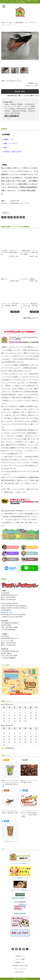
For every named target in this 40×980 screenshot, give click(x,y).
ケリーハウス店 (29, 23)
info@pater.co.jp (7, 612)
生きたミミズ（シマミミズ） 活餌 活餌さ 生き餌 (29, 781)
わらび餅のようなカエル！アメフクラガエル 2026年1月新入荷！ (10, 253)
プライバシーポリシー (20, 969)
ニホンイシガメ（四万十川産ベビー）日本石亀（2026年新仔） (10, 306)
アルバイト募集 (20, 959)
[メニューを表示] (4, 6)
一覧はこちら (31, 318)
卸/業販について (20, 962)
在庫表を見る (13, 96)
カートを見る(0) (25, 96)
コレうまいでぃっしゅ (10, 841)
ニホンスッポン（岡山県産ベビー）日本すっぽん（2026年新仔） (30, 306)
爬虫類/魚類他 (19, 23)
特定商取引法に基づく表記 (20, 966)
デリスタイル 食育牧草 (28, 279)
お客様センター (20, 956)
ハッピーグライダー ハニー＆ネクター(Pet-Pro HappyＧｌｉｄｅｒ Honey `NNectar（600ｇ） (29, 814)
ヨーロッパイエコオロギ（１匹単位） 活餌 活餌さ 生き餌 (10, 812)
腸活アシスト (5, 279)
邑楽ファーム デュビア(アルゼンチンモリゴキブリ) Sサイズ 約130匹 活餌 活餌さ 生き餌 (10, 783)
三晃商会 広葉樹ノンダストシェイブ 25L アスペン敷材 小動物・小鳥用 (29, 253)
